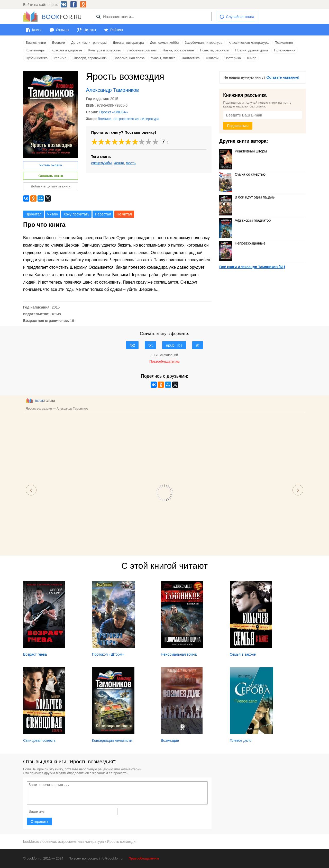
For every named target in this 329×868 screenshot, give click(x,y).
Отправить (39, 821)
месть (131, 163)
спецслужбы (101, 163)
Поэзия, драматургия (252, 50)
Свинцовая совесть (39, 740)
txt (150, 345)
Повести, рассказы (214, 50)
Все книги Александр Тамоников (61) (252, 267)
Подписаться (238, 126)
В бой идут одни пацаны (247, 197)
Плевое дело (241, 740)
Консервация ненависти (112, 740)
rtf (198, 345)
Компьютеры (36, 50)
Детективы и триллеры (89, 43)
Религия (60, 58)
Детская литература (128, 43)
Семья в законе (243, 654)
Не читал (124, 214)
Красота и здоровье (67, 50)
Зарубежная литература (204, 43)
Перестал (103, 214)
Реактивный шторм (243, 151)
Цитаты (90, 30)
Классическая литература (249, 43)
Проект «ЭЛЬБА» (114, 112)
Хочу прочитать (76, 214)
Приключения (285, 50)
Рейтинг (117, 30)
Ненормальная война (179, 654)
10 (156, 142)
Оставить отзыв (51, 176)
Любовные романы (142, 50)
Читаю (53, 214)
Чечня (119, 163)
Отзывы (63, 30)
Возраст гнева (35, 654)
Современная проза (129, 58)
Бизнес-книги (36, 43)
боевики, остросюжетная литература (129, 119)
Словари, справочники (90, 58)
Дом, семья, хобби (164, 43)
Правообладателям (144, 858)
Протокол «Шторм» (108, 654)
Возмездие (170, 740)
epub (174, 345)
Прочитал (34, 214)
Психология (284, 43)
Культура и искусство (104, 50)
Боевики (59, 43)
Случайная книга (240, 17)
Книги (37, 30)
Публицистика (37, 58)
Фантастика (190, 58)
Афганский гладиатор (245, 220)
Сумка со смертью (242, 174)
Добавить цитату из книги (51, 186)
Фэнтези (212, 58)
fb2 (132, 345)
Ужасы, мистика (163, 58)
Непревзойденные (242, 243)
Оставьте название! (283, 77)
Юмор (252, 58)
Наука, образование (178, 50)
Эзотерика (233, 58)
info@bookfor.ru (111, 858)
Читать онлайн (51, 165)
